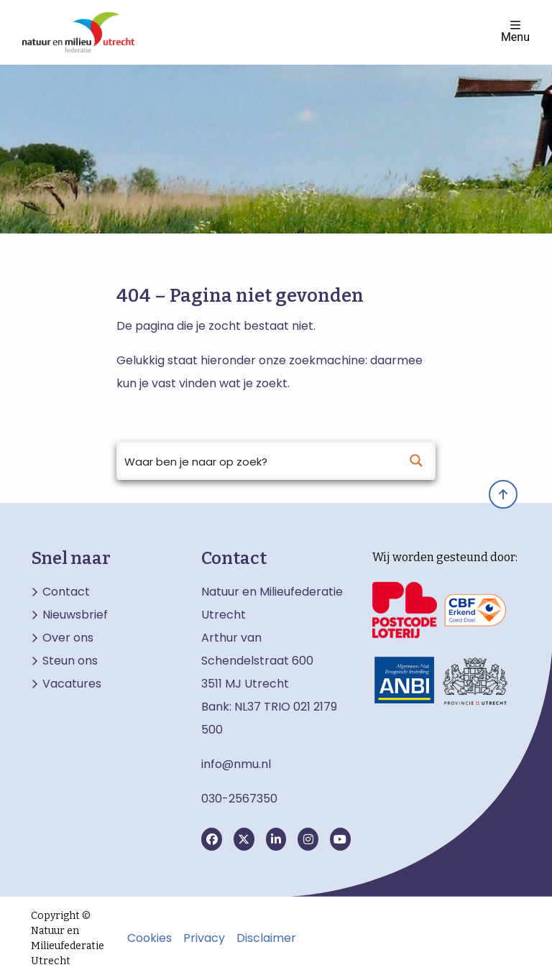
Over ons (68, 638)
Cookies (149, 938)
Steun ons (70, 661)
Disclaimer (266, 938)
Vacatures (72, 684)
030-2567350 (239, 799)
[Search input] (258, 461)
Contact (66, 592)
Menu (515, 31)
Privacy (204, 938)
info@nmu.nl (236, 764)
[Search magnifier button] (416, 461)
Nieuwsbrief (75, 615)
